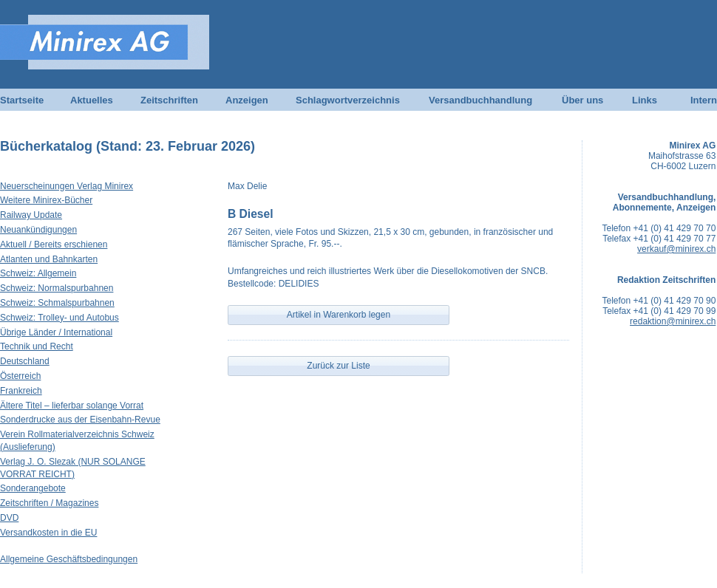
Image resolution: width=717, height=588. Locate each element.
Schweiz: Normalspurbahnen (57, 288)
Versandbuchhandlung (480, 100)
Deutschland (25, 361)
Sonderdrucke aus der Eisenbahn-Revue (80, 420)
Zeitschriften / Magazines (49, 503)
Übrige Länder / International (56, 332)
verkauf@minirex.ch (676, 249)
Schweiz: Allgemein (38, 273)
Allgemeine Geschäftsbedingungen (69, 559)
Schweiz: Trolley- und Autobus (60, 318)
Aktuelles (92, 100)
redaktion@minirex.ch (673, 321)
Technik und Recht (37, 346)
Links (645, 100)
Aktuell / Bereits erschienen (54, 245)
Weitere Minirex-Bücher (46, 200)
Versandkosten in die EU (48, 533)
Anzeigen (247, 100)
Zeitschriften (169, 100)
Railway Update (31, 215)
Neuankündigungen (38, 230)
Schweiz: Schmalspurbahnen (57, 303)
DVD (9, 518)
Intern (704, 100)
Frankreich (21, 391)
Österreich (20, 376)
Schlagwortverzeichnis (348, 100)
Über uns (582, 100)
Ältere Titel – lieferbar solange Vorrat (72, 406)
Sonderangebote (33, 488)
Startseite (22, 100)
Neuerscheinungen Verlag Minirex (67, 186)
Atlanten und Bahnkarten (49, 259)
